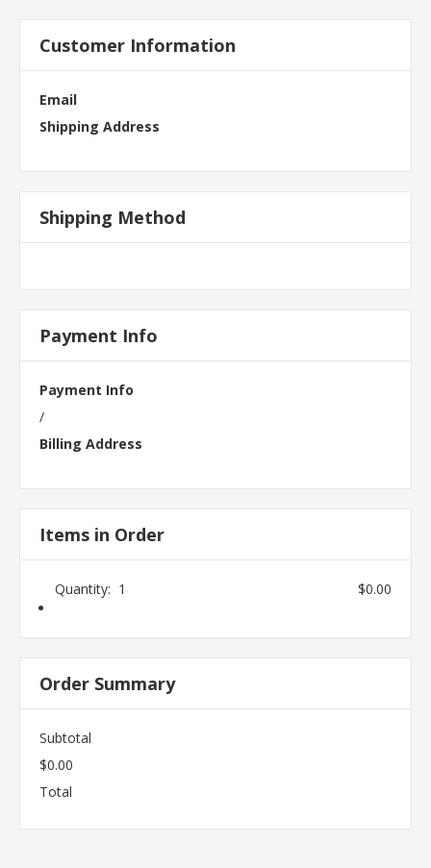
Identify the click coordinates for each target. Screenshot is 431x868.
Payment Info (87, 390)
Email (58, 99)
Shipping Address (100, 126)
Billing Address (91, 444)
